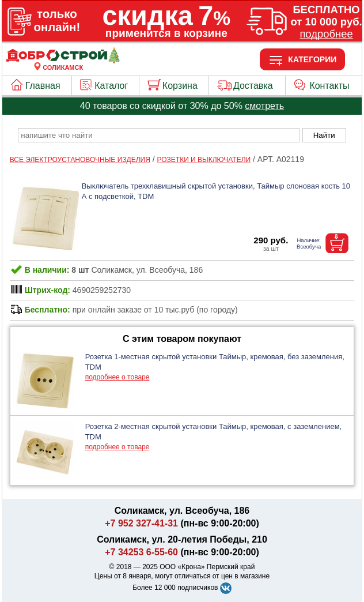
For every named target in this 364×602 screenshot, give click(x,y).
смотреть (264, 106)
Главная (43, 86)
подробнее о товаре (117, 377)
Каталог (111, 86)
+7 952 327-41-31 (141, 523)
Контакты (329, 86)
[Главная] (63, 61)
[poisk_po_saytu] (159, 135)
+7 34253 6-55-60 (141, 552)
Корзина (180, 86)
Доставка (253, 86)
